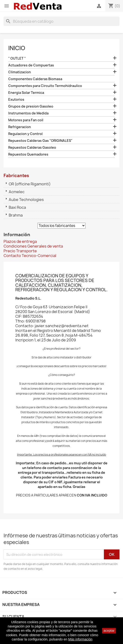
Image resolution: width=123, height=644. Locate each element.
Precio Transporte (20, 251)
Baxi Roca (17, 207)
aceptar (109, 631)
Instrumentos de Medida (28, 113)
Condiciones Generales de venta (33, 246)
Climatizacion (20, 72)
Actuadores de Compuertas (31, 65)
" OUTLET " (17, 58)
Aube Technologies (26, 200)
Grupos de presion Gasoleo (31, 106)
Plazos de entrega (20, 241)
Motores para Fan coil (26, 120)
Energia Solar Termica (26, 93)
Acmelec (17, 192)
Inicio (17, 48)
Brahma (16, 215)
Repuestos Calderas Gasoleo (32, 147)
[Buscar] (61, 21)
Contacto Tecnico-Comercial (30, 256)
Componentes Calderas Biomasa (35, 79)
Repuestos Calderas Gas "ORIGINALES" (40, 141)
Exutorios (16, 99)
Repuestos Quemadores (28, 154)
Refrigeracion (20, 127)
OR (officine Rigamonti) (30, 184)
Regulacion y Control (25, 134)
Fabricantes (16, 176)
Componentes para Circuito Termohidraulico (45, 86)
